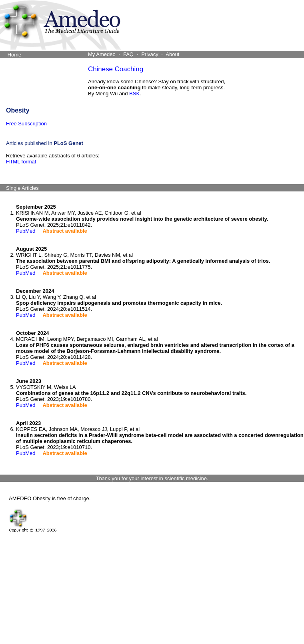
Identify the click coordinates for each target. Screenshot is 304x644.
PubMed (26, 231)
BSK (134, 94)
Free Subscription (26, 124)
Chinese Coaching (116, 69)
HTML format (21, 162)
